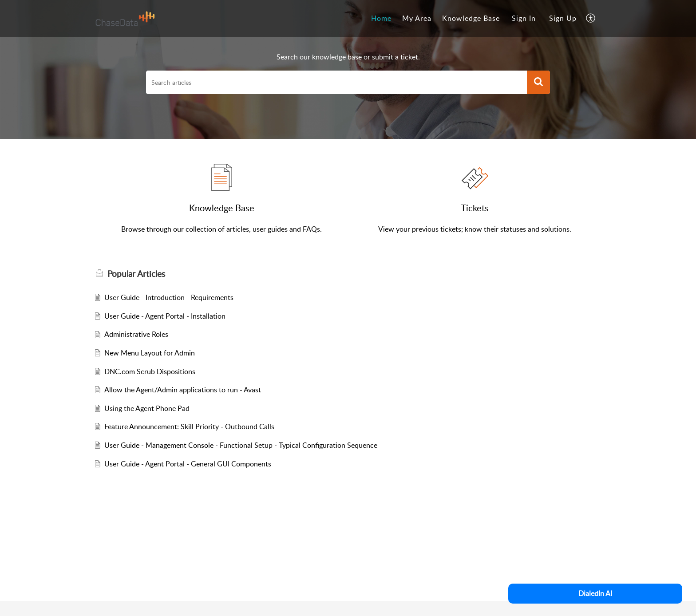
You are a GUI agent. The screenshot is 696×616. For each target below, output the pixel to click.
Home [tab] (381, 18)
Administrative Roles (136, 334)
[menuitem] (524, 19)
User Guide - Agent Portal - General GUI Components (188, 464)
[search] (336, 83)
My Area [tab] (417, 18)
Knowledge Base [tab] (471, 18)
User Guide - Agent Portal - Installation (165, 316)
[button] (591, 19)
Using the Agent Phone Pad (147, 408)
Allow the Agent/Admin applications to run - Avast (183, 390)
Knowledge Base (222, 208)
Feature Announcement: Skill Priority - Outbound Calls (189, 426)
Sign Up (563, 18)
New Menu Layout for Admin (150, 353)
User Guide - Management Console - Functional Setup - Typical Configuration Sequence (241, 445)
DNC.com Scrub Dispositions (150, 371)
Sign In (524, 18)
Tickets (475, 208)
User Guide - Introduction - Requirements (169, 297)
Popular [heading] (136, 274)
